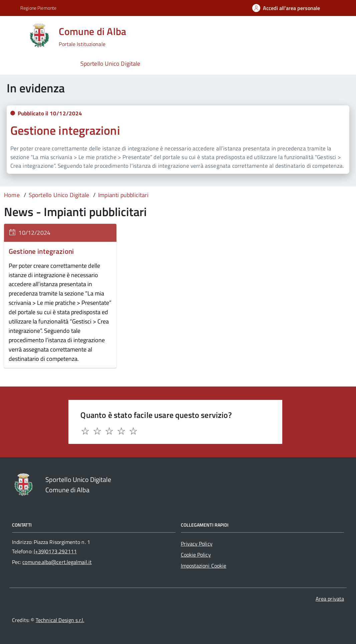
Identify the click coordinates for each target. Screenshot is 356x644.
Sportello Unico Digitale (110, 64)
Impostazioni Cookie (204, 566)
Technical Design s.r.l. (60, 620)
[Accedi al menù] (15, 35)
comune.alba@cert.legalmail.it (57, 562)
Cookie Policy (196, 555)
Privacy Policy (197, 544)
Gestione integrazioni (65, 130)
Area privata (330, 599)
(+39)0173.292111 (55, 551)
